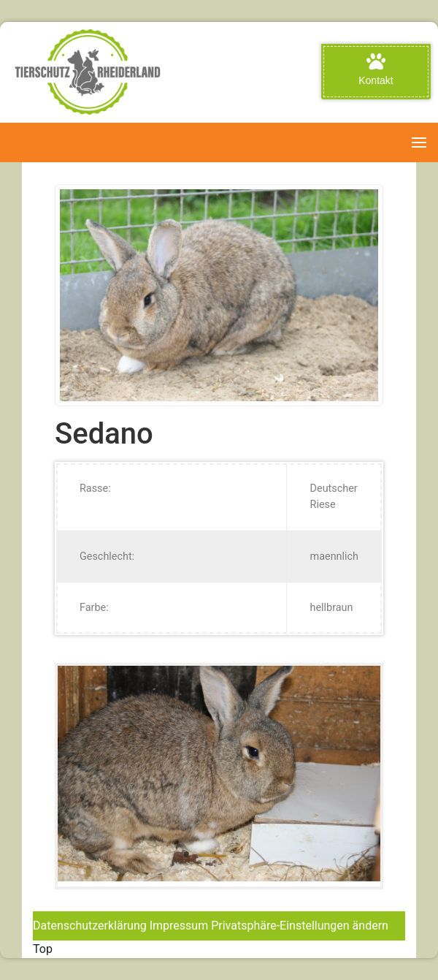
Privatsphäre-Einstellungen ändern (300, 926)
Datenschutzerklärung (90, 926)
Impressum (179, 926)
